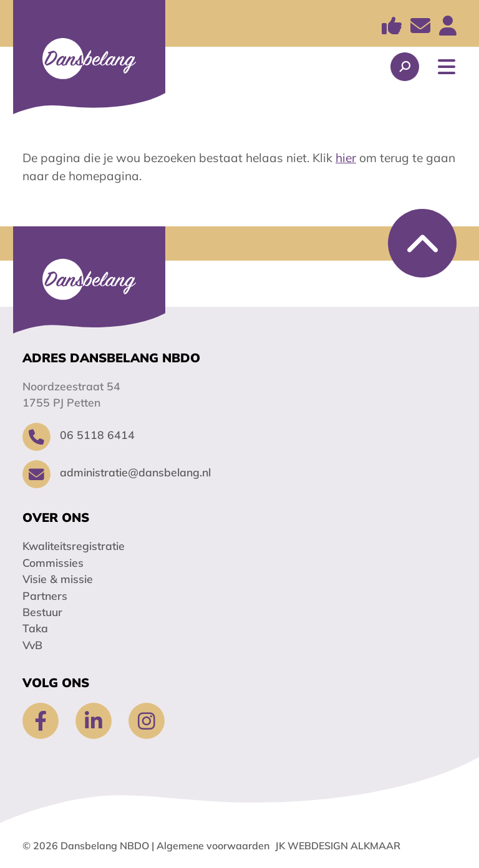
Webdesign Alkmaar (344, 846)
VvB (32, 645)
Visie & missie (58, 579)
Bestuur (42, 612)
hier (346, 158)
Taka (35, 628)
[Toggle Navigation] (447, 67)
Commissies (53, 562)
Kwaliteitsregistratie (74, 546)
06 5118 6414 (79, 435)
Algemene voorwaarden (213, 846)
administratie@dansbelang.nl (117, 472)
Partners (45, 596)
